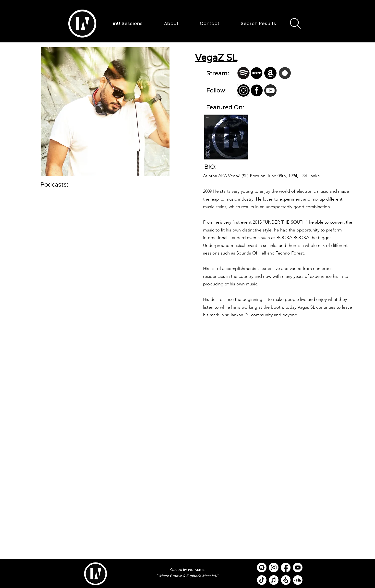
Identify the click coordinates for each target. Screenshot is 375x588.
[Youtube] (298, 568)
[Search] (295, 24)
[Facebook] (286, 568)
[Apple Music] (274, 580)
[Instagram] (274, 568)
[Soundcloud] (298, 580)
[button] (82, 24)
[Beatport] (286, 580)
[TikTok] (262, 580)
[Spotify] (262, 568)
